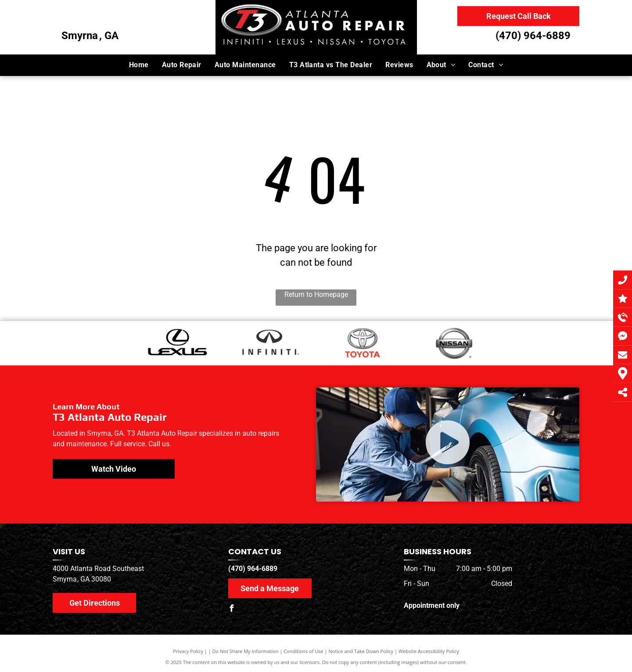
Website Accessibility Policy (429, 651)
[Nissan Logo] (455, 343)
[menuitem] (139, 65)
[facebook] (232, 609)
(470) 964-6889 (533, 36)
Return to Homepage (316, 294)
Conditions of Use (303, 651)
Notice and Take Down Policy (361, 651)
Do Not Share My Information (246, 651)
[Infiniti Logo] (270, 343)
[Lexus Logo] (177, 343)
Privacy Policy (188, 651)
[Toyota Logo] (362, 343)
